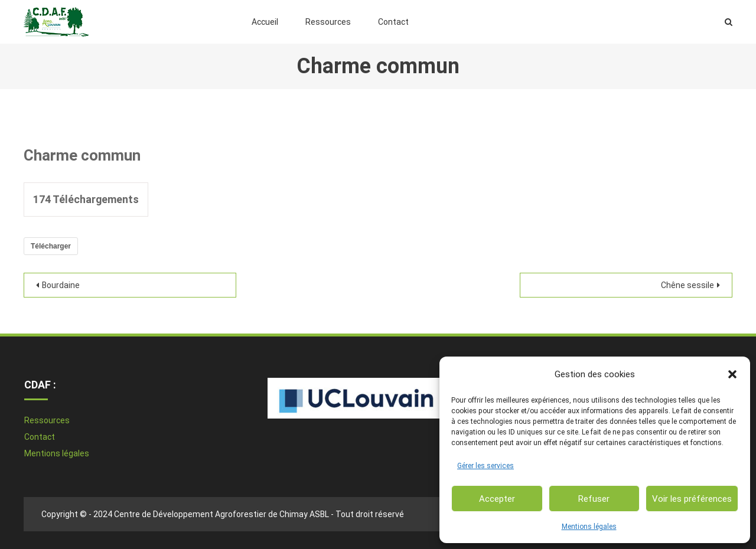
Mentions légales (589, 527)
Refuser (594, 499)
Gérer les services (485, 466)
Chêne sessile (687, 285)
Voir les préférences (692, 499)
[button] (732, 374)
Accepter (497, 499)
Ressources (328, 22)
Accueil (265, 22)
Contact (393, 22)
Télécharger (51, 246)
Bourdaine (61, 285)
